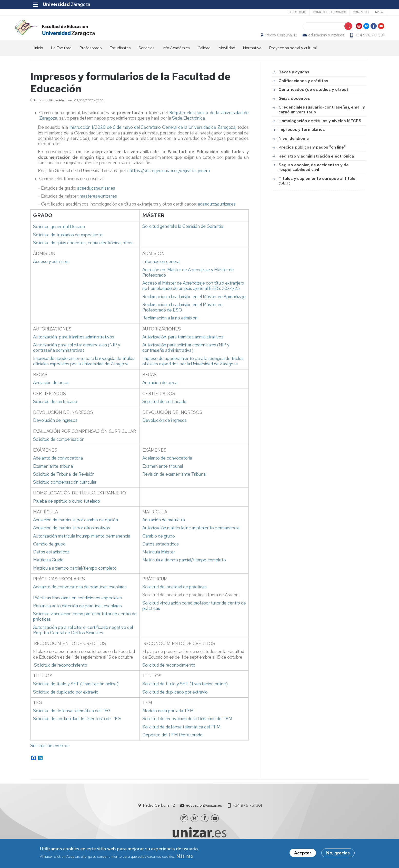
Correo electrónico (312, 12)
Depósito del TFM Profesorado (172, 742)
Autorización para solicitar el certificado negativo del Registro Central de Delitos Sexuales (83, 637)
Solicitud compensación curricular (65, 490)
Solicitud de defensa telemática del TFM (181, 734)
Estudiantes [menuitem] (120, 55)
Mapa (362, 12)
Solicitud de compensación (59, 447)
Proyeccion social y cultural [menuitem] (293, 55)
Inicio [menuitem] (39, 55)
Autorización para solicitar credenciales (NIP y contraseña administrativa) (77, 355)
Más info (185, 856)
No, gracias (338, 853)
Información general (161, 269)
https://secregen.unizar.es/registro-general (170, 178)
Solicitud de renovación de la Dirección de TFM (187, 726)
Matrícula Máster (159, 559)
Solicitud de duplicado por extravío (66, 699)
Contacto (343, 12)
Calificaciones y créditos (303, 88)
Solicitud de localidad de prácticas (174, 594)
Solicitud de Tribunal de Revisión (64, 482)
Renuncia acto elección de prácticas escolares (77, 613)
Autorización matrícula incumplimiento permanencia (82, 543)
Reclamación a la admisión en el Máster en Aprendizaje (194, 304)
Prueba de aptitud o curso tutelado (67, 509)
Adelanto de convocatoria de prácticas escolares (80, 594)
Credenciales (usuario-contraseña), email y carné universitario (322, 117)
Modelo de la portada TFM (168, 718)
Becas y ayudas (294, 79)
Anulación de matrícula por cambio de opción (76, 527)
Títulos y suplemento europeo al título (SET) (317, 188)
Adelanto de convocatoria (58, 465)
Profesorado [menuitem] (91, 55)
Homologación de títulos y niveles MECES (320, 128)
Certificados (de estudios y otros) (313, 97)
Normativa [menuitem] (252, 55)
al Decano (59, 234)
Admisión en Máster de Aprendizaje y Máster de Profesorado (188, 280)
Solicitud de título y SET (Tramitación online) (76, 691)
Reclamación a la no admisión (170, 325)
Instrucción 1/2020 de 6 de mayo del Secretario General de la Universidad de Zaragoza (152, 135)
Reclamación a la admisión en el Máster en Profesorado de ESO (182, 315)
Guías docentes (294, 106)
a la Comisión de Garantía (183, 234)
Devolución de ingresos (55, 428)
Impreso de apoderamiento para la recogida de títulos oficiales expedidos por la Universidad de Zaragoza (84, 369)
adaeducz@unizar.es (217, 211)
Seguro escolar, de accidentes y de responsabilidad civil (314, 175)
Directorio (280, 12)
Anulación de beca (51, 390)
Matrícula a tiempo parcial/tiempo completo (75, 576)
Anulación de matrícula (164, 527)
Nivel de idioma (294, 146)
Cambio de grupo (49, 551)
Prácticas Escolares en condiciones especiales (77, 605)
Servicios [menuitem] (147, 55)
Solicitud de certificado (55, 409)
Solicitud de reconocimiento (61, 672)
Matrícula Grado (48, 567)
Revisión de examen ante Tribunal (175, 482)
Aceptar (303, 853)
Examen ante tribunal (53, 474)
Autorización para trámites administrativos (74, 344)
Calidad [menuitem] (204, 55)
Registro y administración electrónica (316, 163)
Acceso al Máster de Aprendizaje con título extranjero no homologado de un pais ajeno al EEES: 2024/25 (193, 293)
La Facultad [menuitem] (61, 55)
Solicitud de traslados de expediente (68, 242)
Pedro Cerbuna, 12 (266, 39)
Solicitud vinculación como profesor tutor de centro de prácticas (85, 624)
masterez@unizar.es (98, 203)
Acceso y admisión (51, 269)
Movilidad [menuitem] (227, 55)
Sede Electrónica (188, 125)
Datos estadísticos (51, 559)
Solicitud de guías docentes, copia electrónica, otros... (84, 250)
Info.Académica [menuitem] (176, 55)
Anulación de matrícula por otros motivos (72, 535)
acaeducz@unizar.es (96, 196)
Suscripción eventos (50, 753)
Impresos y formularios (302, 137)
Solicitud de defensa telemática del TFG (72, 718)
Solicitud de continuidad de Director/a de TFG (77, 726)
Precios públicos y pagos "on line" (312, 155)
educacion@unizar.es (311, 39)
